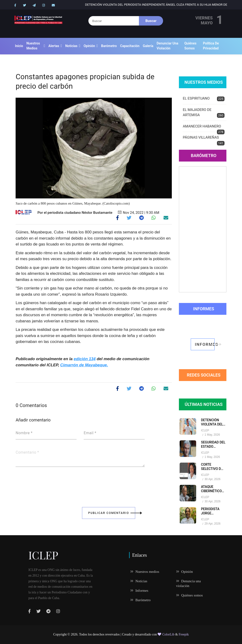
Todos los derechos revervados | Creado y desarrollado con (119, 634)
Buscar (151, 21)
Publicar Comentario (112, 513)
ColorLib (166, 634)
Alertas (54, 46)
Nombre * (24, 433)
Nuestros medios (33, 46)
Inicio (19, 46)
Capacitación (130, 46)
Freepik (184, 634)
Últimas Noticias (204, 404)
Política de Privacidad (211, 46)
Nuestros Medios (203, 82)
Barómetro (109, 46)
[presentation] (52, 484)
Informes (204, 309)
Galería (148, 46)
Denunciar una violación (168, 46)
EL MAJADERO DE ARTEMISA (203, 113)
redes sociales (203, 375)
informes (205, 344)
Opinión (89, 46)
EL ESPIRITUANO (203, 99)
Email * (90, 433)
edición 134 (85, 359)
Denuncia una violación (188, 583)
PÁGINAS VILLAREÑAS (203, 140)
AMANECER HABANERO (203, 128)
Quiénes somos (190, 46)
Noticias (71, 46)
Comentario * (27, 452)
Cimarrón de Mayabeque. (84, 365)
